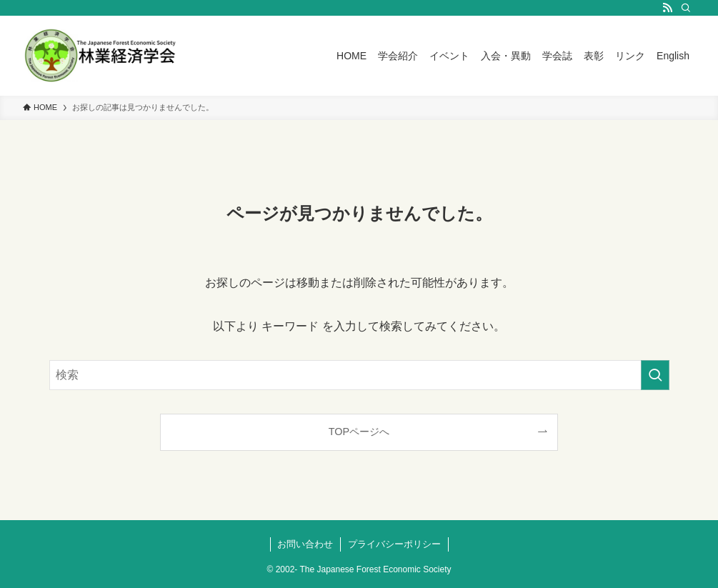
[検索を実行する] (655, 375)
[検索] (686, 8)
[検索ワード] (359, 375)
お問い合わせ (305, 544)
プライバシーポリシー (394, 544)
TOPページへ (359, 432)
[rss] (667, 8)
